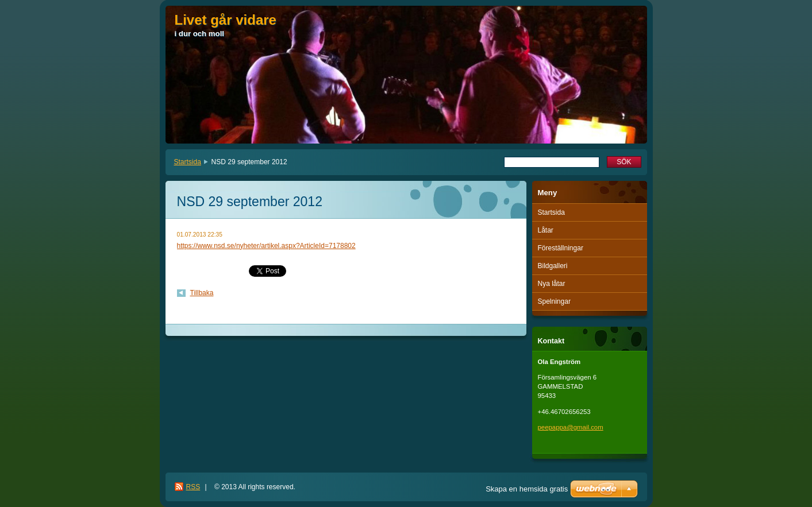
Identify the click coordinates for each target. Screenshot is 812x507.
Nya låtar (552, 284)
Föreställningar (561, 248)
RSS (193, 487)
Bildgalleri (553, 266)
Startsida (188, 162)
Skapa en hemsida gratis (527, 489)
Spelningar (554, 301)
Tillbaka (202, 293)
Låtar (546, 230)
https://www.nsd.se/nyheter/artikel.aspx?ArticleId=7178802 (266, 246)
